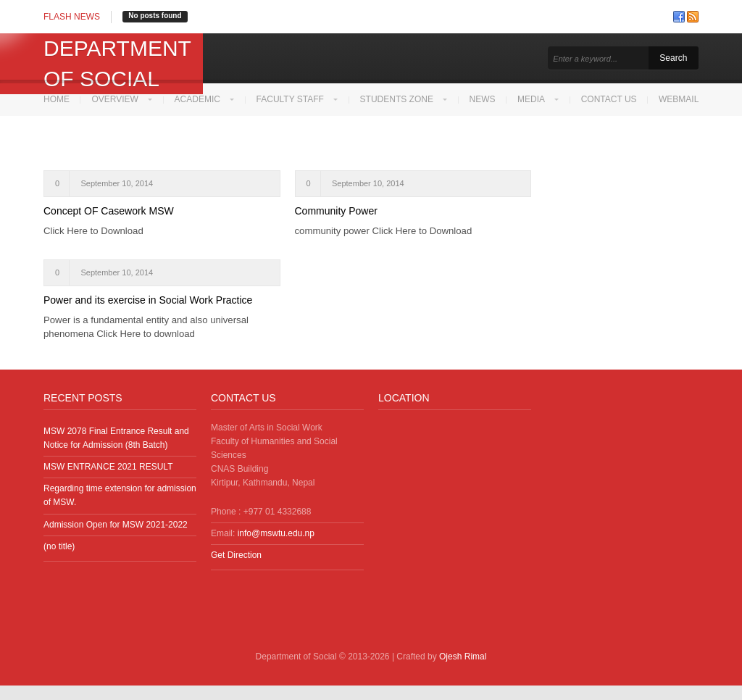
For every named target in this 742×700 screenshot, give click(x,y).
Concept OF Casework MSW (109, 225)
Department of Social (117, 63)
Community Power (336, 225)
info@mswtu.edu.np (276, 548)
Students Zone (400, 99)
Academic (198, 99)
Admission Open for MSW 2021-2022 (116, 539)
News (487, 99)
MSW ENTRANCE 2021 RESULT (108, 481)
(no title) (59, 561)
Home (57, 99)
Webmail (63, 132)
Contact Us (615, 99)
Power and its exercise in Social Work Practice (148, 314)
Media (536, 99)
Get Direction (236, 570)
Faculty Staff (292, 99)
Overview (115, 99)
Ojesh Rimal (463, 671)
